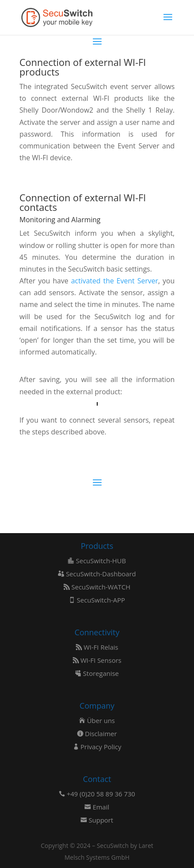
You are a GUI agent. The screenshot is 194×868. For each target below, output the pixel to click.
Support (97, 820)
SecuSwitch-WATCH (97, 587)
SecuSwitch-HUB (97, 561)
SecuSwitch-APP (97, 600)
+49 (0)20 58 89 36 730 (97, 794)
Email (97, 807)
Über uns (97, 720)
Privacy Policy (97, 747)
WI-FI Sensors (97, 660)
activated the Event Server (115, 281)
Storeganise (97, 673)
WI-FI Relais (97, 647)
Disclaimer (97, 734)
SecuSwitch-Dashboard (97, 574)
